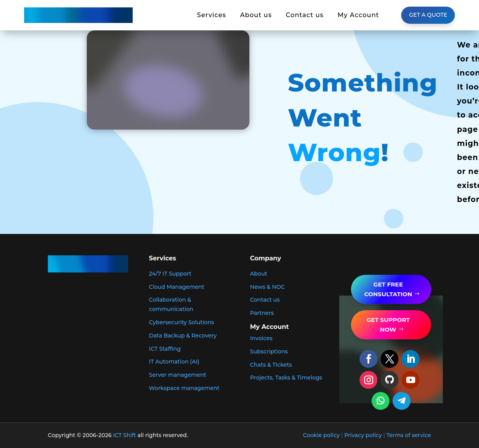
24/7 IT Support (170, 274)
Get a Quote (428, 15)
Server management (178, 375)
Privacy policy (363, 435)
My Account (359, 15)
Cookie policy (321, 435)
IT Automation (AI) (174, 362)
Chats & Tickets (271, 365)
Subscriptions (269, 351)
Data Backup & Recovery (183, 336)
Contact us (304, 15)
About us (256, 15)
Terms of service (409, 435)
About (259, 274)
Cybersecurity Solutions (182, 322)
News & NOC (268, 287)
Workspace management (184, 388)
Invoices (261, 338)
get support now (388, 325)
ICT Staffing (165, 349)
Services (211, 15)
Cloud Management (177, 287)
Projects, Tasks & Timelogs (286, 378)
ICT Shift (125, 435)
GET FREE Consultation (388, 289)
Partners (262, 313)
